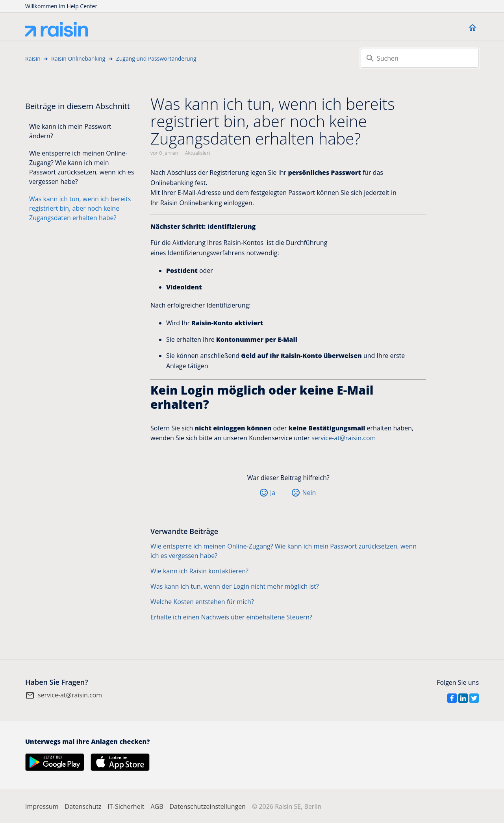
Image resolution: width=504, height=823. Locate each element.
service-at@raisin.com (344, 438)
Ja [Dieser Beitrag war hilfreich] (273, 493)
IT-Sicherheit (126, 806)
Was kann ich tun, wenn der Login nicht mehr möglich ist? (235, 586)
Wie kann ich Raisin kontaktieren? (199, 571)
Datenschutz (83, 806)
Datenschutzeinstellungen (207, 806)
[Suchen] (420, 58)
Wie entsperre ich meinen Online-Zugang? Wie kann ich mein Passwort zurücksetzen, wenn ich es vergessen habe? (82, 167)
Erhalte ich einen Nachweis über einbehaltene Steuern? (231, 617)
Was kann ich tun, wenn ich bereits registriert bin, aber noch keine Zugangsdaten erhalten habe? (80, 208)
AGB (157, 806)
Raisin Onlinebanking (78, 58)
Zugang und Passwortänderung (156, 58)
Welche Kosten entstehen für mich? (202, 602)
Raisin (33, 58)
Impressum (42, 806)
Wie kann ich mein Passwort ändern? (70, 131)
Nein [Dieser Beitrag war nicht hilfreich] (309, 493)
